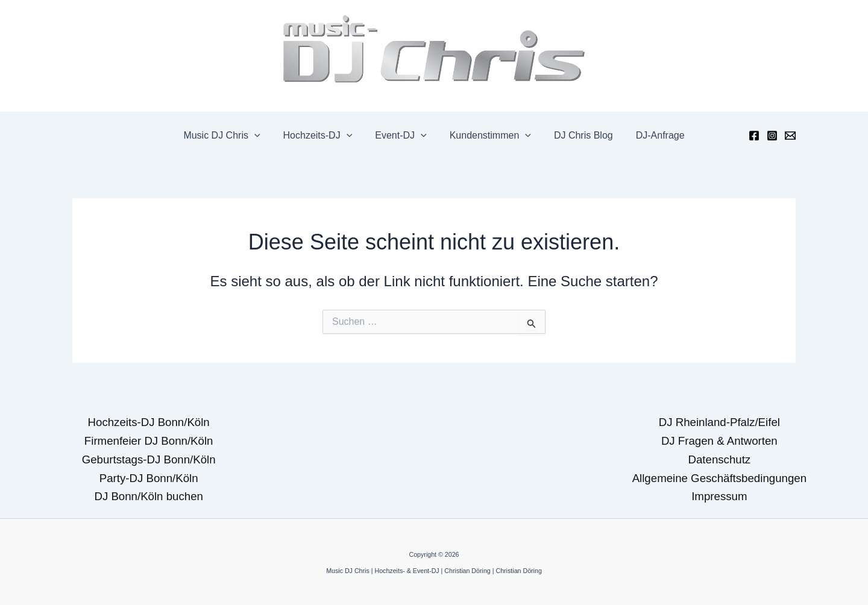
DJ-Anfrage (651, 135)
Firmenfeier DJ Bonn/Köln (149, 441)
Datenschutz (719, 459)
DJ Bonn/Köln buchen (148, 496)
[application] (263, 136)
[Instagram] (772, 136)
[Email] (790, 136)
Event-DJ (402, 136)
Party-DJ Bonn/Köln (149, 478)
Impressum (719, 496)
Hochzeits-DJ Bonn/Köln (149, 422)
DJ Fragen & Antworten (719, 441)
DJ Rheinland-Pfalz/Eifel (719, 422)
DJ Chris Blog (578, 135)
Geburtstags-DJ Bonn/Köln (149, 459)
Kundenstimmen (489, 136)
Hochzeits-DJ (323, 136)
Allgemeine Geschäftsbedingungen (719, 478)
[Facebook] (754, 136)
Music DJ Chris (231, 136)
